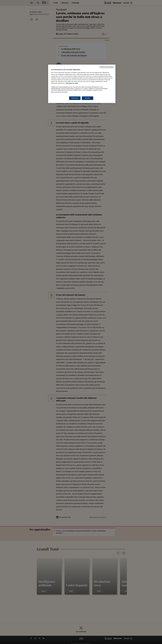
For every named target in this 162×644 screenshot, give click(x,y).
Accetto (88, 98)
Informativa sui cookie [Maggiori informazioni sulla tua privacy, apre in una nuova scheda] (72, 83)
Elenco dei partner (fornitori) (59, 92)
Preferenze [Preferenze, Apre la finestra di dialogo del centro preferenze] (75, 98)
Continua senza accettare (107, 67)
